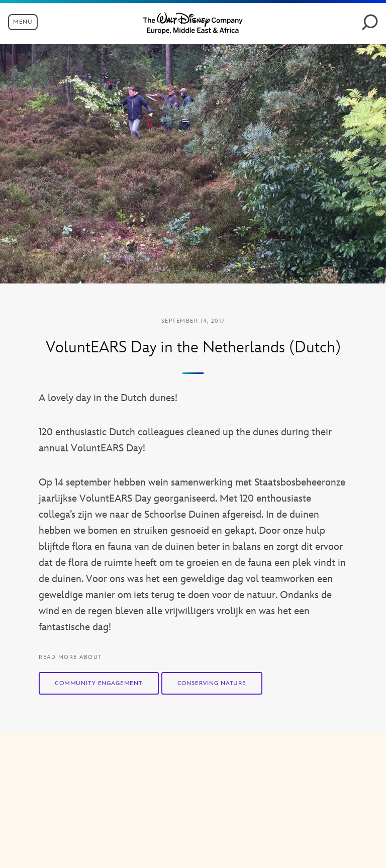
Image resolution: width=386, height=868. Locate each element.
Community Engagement (99, 683)
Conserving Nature (212, 683)
